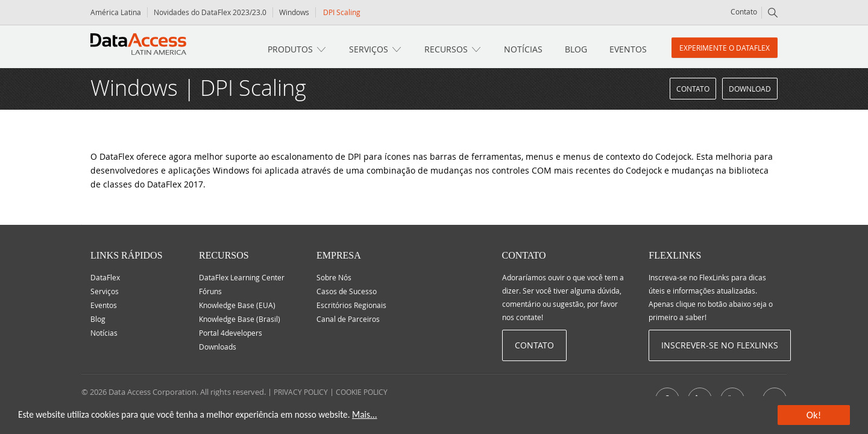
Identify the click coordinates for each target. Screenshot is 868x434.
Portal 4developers (231, 333)
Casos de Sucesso (347, 291)
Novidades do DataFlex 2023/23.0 (210, 12)
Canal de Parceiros (348, 319)
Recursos (446, 49)
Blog (576, 49)
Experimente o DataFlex (725, 48)
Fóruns (210, 291)
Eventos (628, 49)
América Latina (116, 12)
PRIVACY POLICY (301, 392)
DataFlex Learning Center (242, 277)
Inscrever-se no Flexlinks (720, 345)
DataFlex (105, 277)
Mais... (364, 414)
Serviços (369, 49)
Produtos (290, 49)
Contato (744, 11)
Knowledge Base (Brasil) (240, 319)
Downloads (218, 347)
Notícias (523, 49)
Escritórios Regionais (351, 305)
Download (750, 89)
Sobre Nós (334, 277)
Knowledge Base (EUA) (237, 305)
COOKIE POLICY (362, 392)
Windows (294, 12)
